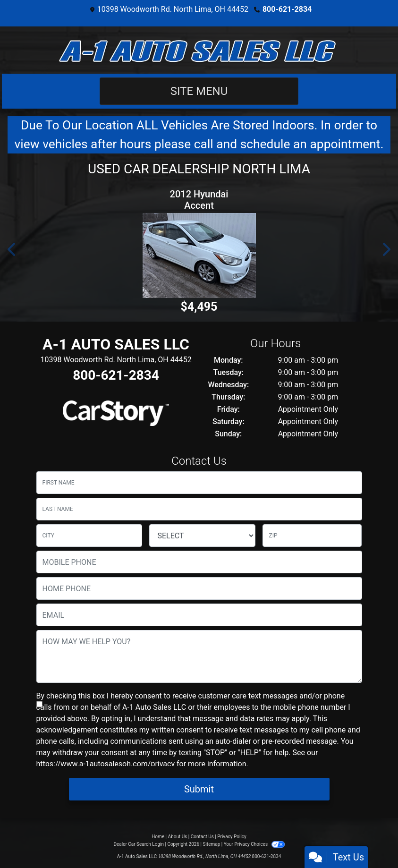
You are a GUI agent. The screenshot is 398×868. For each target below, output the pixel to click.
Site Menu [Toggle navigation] (199, 91)
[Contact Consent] (39, 704)
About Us (178, 837)
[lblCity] (89, 536)
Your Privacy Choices (254, 844)
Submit (199, 789)
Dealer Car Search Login (139, 844)
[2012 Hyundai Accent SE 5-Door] (199, 255)
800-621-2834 (287, 9)
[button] (12, 249)
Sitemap (211, 844)
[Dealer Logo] (199, 50)
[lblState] (202, 536)
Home (158, 837)
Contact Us (202, 837)
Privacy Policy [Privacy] (232, 837)
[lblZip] (312, 536)
